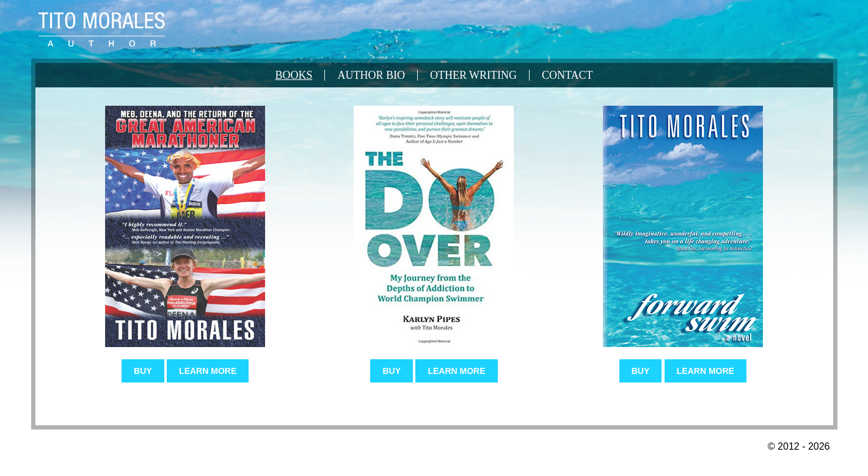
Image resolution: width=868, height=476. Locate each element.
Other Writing (473, 75)
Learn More (208, 371)
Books (294, 75)
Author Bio (371, 75)
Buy (143, 371)
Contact (567, 75)
